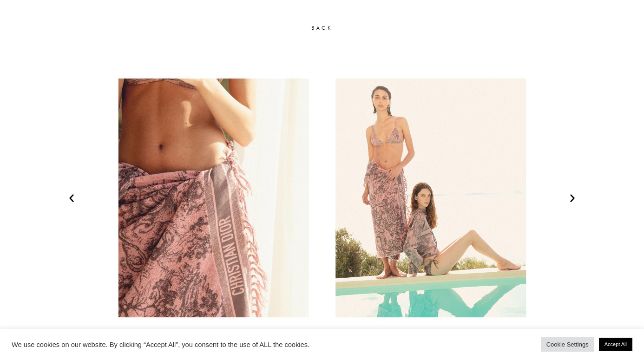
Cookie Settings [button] (568, 344)
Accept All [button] (616, 344)
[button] (72, 198)
